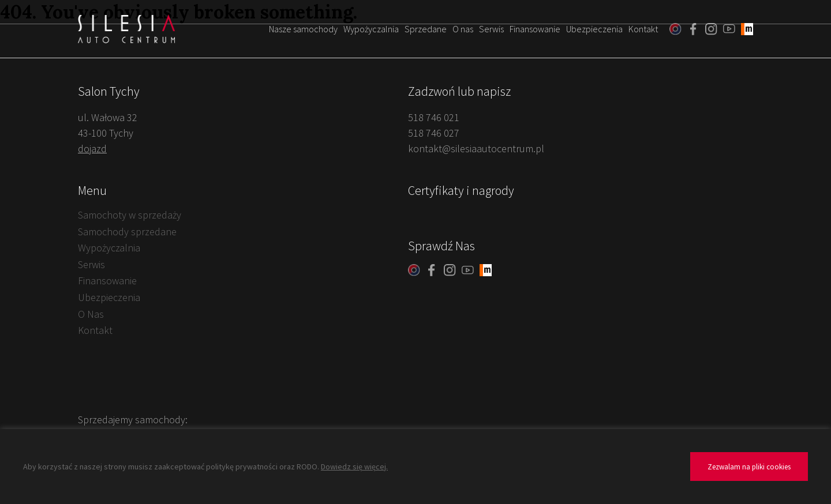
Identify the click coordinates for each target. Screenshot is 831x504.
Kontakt (643, 29)
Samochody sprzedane (127, 232)
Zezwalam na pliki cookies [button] (749, 467)
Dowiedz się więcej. (354, 467)
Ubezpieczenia (594, 29)
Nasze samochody (303, 29)
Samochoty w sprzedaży (130, 215)
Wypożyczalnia (371, 29)
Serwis (491, 29)
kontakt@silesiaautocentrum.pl (476, 148)
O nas (463, 29)
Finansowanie (535, 29)
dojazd (92, 148)
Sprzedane (426, 29)
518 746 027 (434, 133)
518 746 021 (434, 117)
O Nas (91, 314)
